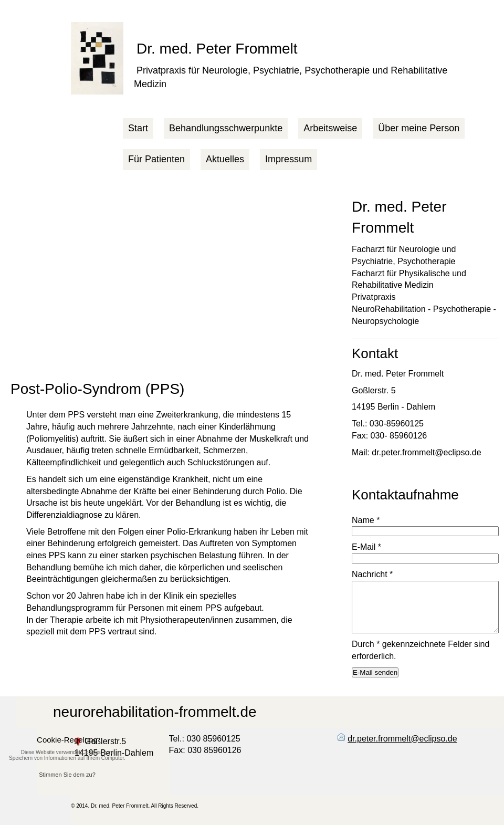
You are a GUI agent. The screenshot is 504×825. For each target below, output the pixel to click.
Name (366, 520)
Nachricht (372, 574)
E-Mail (366, 547)
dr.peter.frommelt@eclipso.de (402, 739)
